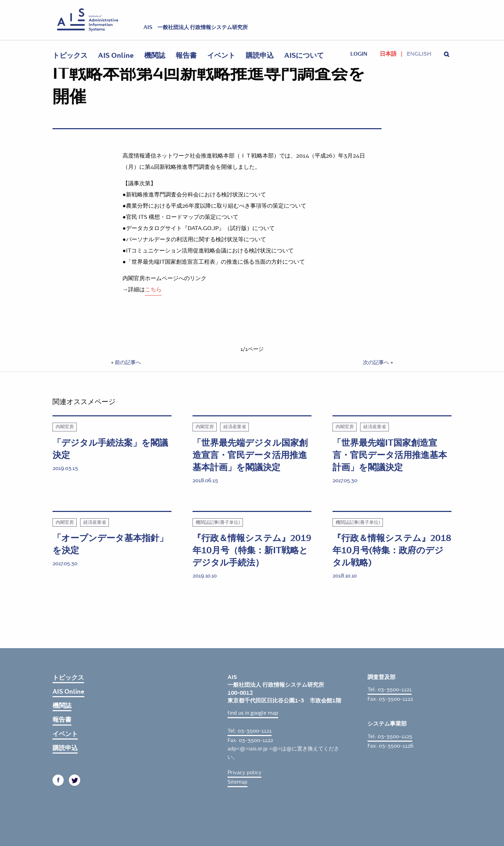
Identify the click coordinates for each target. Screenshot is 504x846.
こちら (153, 289)
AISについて (304, 56)
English (419, 54)
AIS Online (116, 56)
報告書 (186, 56)
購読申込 (260, 56)
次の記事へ (376, 362)
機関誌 (155, 56)
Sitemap (237, 782)
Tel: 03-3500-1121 (250, 731)
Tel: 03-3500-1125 (390, 736)
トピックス (70, 56)
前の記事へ (128, 362)
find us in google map (253, 713)
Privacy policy (244, 772)
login (359, 54)
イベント (221, 56)
